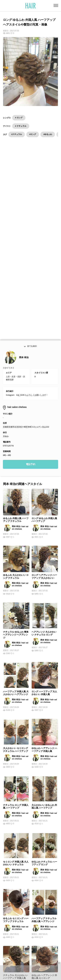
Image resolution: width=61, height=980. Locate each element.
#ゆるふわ (48, 134)
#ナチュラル (17, 134)
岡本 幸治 (24, 248)
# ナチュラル (21, 126)
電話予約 (31, 355)
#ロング (33, 134)
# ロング (19, 118)
